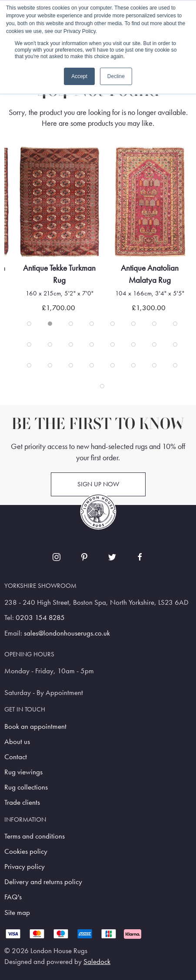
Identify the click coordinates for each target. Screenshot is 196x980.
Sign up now (98, 484)
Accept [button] (79, 76)
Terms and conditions (35, 836)
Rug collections (26, 787)
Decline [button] (116, 76)
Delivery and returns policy (43, 882)
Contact (16, 757)
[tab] (29, 324)
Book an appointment (35, 726)
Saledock (97, 962)
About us (17, 742)
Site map (17, 913)
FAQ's (13, 897)
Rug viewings (23, 772)
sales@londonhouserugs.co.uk (67, 633)
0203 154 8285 (40, 618)
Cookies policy (26, 851)
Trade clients (22, 802)
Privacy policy (25, 867)
